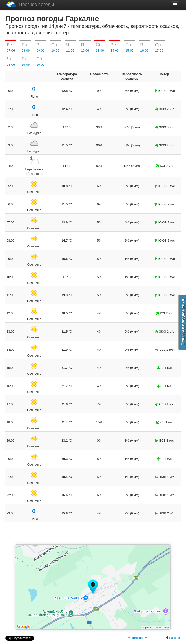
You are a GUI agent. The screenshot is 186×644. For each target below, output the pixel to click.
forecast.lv (139, 638)
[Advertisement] (93, 534)
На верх (173, 638)
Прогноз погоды (30, 4)
